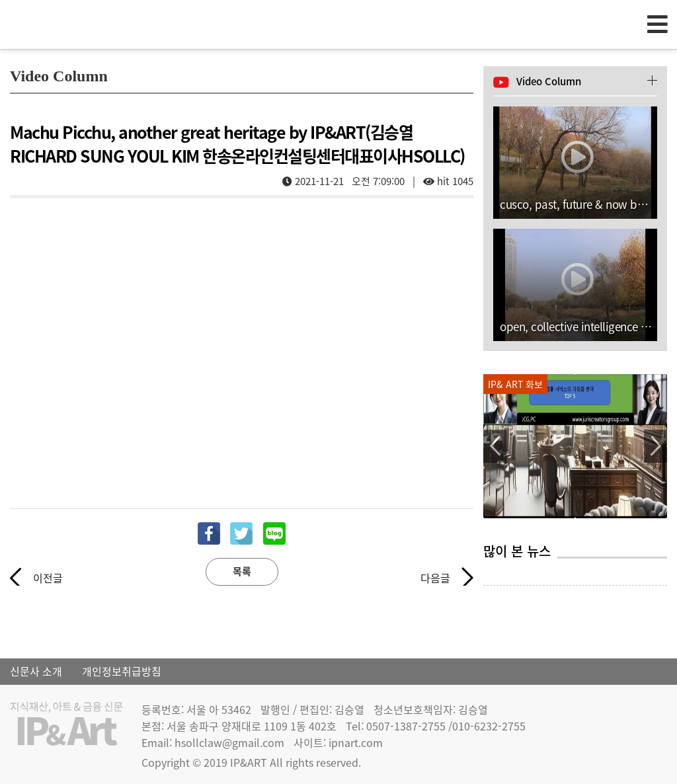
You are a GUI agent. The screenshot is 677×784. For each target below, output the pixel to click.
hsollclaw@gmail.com (229, 742)
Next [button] (656, 446)
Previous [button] (495, 446)
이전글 (48, 578)
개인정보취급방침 (122, 671)
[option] (575, 446)
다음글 (435, 578)
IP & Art (86, 24)
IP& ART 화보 (515, 384)
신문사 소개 (36, 671)
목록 (242, 571)
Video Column (549, 81)
